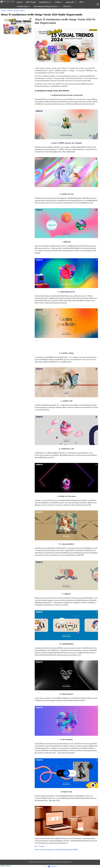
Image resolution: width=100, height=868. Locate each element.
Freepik (42, 846)
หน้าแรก (3, 11)
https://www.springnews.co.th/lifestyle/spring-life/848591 (56, 850)
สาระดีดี (10, 11)
